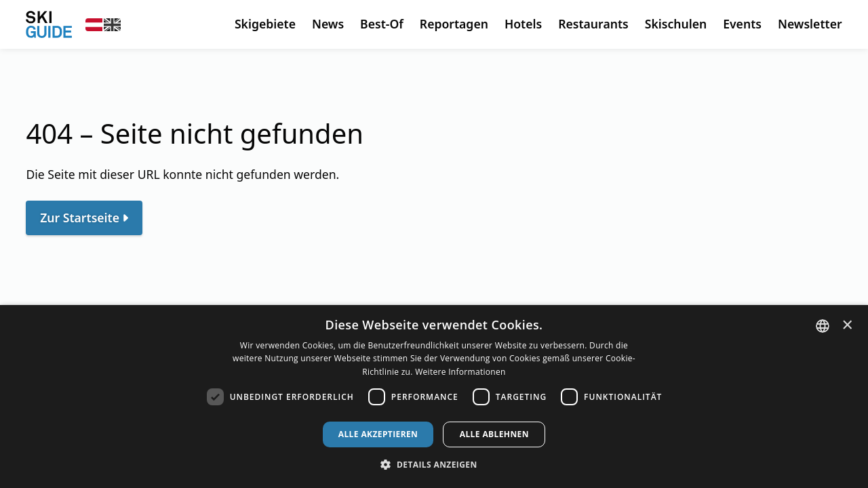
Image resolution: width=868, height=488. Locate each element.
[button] (434, 465)
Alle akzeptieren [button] (378, 434)
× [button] (847, 325)
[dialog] (434, 396)
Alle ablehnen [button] (494, 434)
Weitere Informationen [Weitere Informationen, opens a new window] (460, 372)
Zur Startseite (80, 218)
